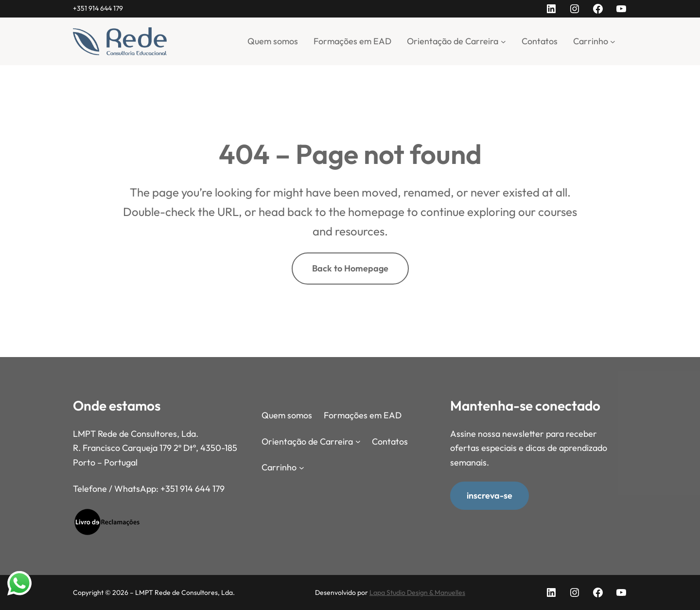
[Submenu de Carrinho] (613, 41)
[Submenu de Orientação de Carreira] (503, 41)
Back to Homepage (350, 268)
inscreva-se (490, 495)
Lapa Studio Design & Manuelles (417, 592)
